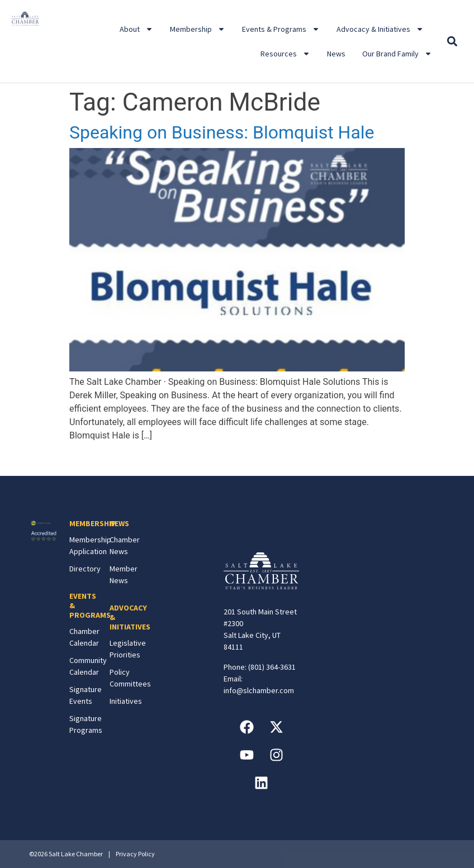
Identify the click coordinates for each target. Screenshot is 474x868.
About (136, 29)
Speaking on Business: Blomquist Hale (222, 132)
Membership (198, 29)
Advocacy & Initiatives (380, 29)
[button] (452, 42)
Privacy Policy (135, 854)
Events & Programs (281, 29)
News (336, 54)
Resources (285, 54)
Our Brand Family (397, 54)
